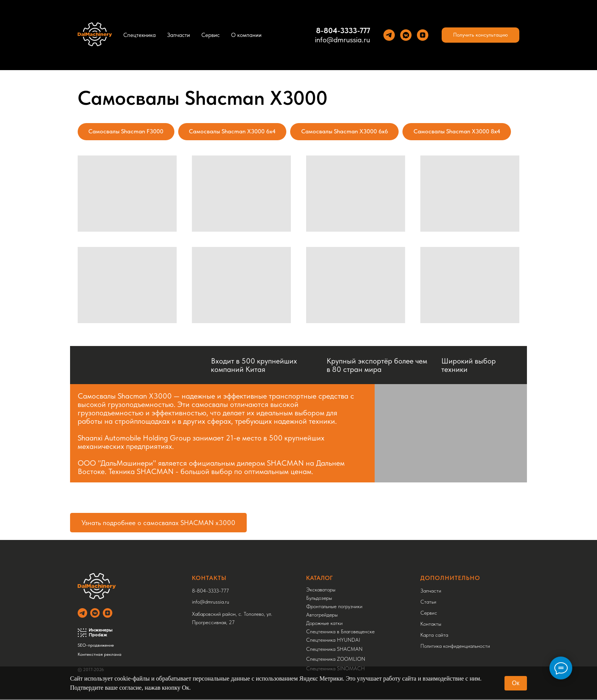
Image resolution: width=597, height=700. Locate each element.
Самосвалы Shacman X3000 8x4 (461, 132)
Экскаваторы (321, 590)
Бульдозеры (319, 599)
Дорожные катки (324, 624)
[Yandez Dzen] (423, 35)
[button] (480, 35)
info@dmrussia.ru (342, 40)
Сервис (211, 35)
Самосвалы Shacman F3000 (127, 132)
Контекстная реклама (100, 655)
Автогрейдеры (322, 615)
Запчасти (179, 35)
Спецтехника (140, 35)
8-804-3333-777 (343, 30)
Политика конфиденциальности (455, 647)
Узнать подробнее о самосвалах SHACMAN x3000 (158, 523)
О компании (246, 35)
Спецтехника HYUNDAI (333, 641)
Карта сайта (434, 636)
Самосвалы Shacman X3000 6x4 (234, 132)
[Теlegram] (389, 35)
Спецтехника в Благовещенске (340, 632)
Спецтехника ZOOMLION (336, 660)
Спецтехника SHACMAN (334, 650)
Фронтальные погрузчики (334, 607)
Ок (516, 683)
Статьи (428, 602)
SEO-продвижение (96, 646)
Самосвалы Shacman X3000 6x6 (348, 132)
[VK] (406, 35)
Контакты (431, 625)
